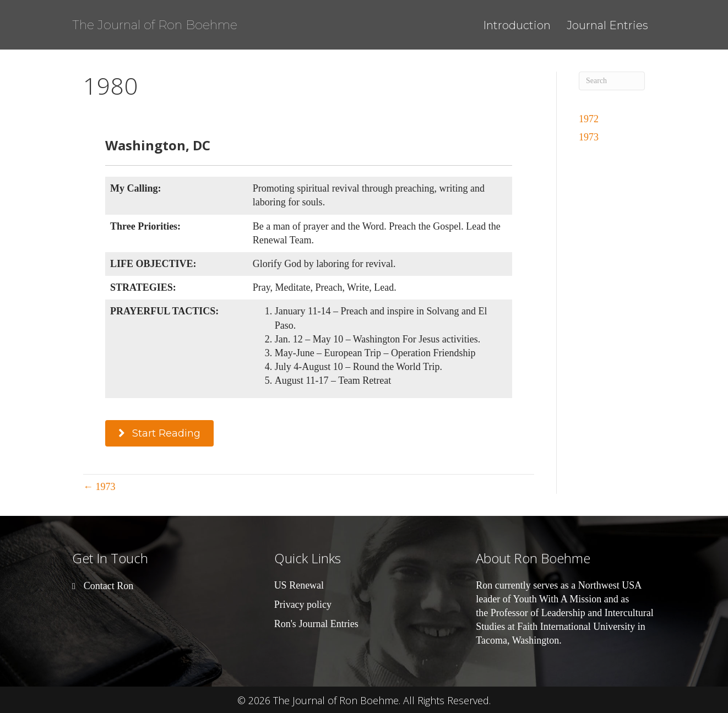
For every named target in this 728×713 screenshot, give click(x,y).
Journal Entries (607, 25)
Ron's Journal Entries (316, 624)
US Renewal (299, 585)
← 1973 (99, 487)
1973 (589, 137)
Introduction (517, 25)
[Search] (612, 81)
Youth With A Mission (558, 599)
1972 (589, 119)
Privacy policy (303, 605)
